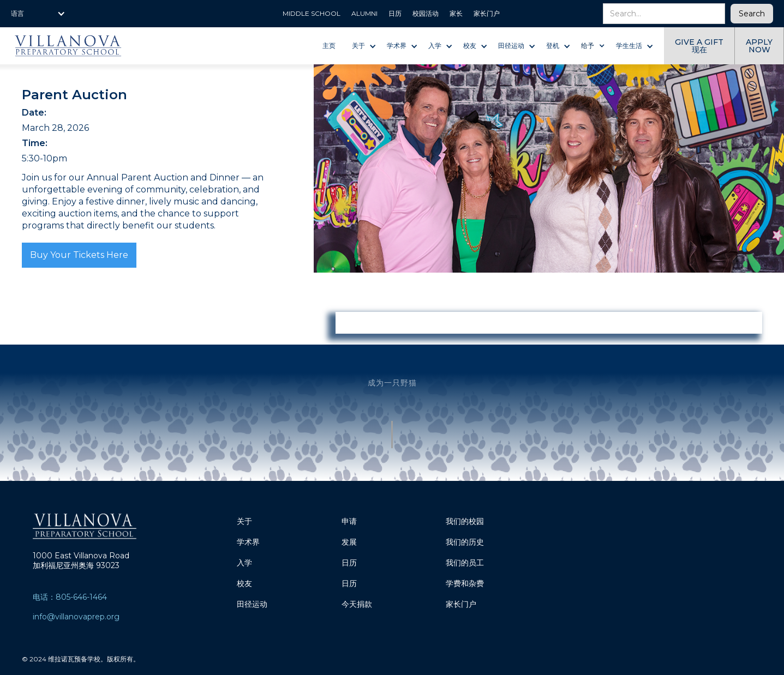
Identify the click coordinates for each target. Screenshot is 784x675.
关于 (244, 521)
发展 (349, 542)
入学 (244, 563)
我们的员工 (465, 563)
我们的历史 (465, 542)
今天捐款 (357, 604)
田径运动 (252, 604)
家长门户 (461, 604)
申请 (349, 521)
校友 (244, 583)
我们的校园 (465, 521)
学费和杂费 (465, 583)
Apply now (759, 46)
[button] (38, 14)
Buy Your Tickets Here (79, 255)
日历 (349, 563)
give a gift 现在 (699, 46)
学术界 (248, 542)
